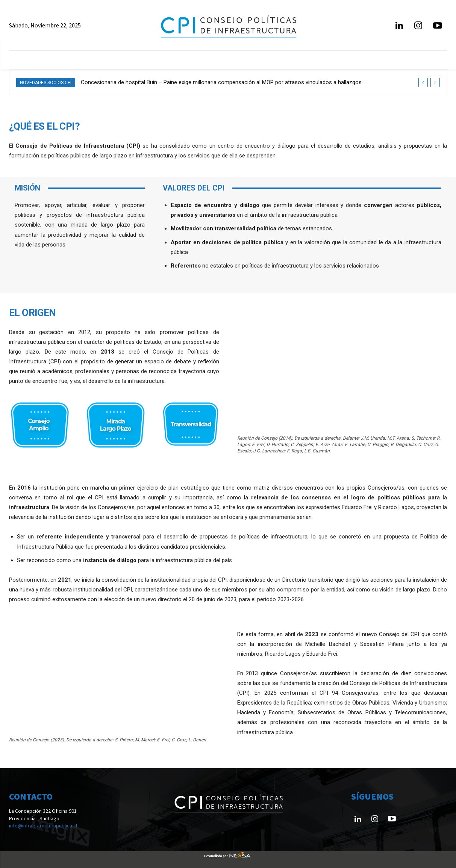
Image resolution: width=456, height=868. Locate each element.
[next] (435, 82)
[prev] (423, 82)
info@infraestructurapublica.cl (43, 826)
